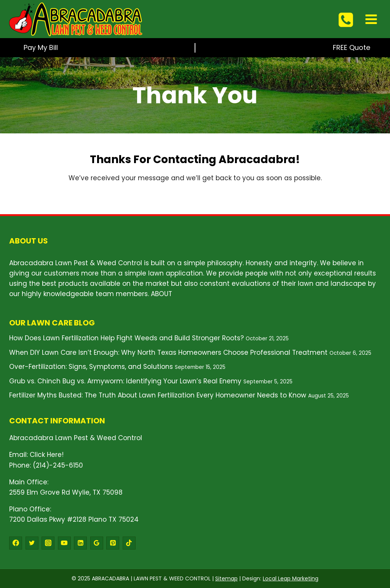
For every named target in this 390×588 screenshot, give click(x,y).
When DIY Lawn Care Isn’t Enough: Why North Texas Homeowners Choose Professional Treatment (168, 352)
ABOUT (161, 294)
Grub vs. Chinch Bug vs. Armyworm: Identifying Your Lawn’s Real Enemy (125, 381)
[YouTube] (64, 543)
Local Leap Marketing (291, 578)
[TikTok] (129, 543)
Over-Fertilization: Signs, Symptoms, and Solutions (91, 367)
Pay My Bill (41, 47)
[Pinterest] (113, 543)
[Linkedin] (80, 543)
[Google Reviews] (97, 543)
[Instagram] (48, 543)
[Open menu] (371, 19)
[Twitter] (32, 543)
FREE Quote (352, 47)
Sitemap (226, 578)
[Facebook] (16, 543)
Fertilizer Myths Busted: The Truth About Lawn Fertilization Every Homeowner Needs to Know (158, 395)
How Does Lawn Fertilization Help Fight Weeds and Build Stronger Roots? (126, 338)
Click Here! (47, 455)
